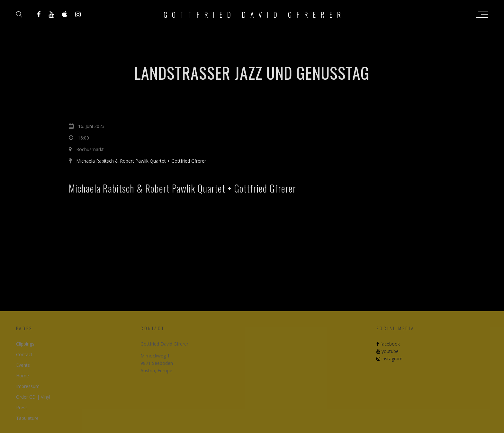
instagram (389, 359)
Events (23, 365)
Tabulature (27, 418)
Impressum (28, 386)
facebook (388, 344)
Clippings (25, 344)
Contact (24, 354)
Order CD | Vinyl (33, 397)
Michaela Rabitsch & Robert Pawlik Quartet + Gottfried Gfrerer (141, 161)
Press (22, 407)
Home (22, 376)
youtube (387, 351)
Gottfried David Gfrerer (255, 14)
